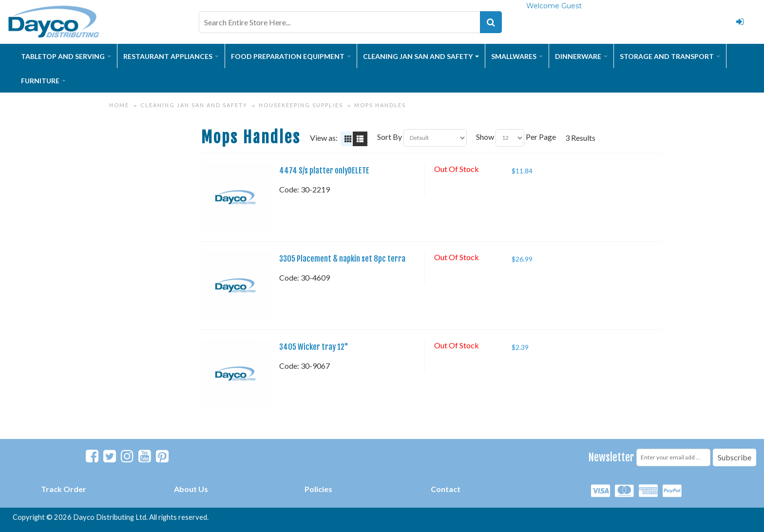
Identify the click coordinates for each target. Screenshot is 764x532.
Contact (446, 489)
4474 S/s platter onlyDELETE (324, 171)
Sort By (390, 137)
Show (485, 137)
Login (740, 22)
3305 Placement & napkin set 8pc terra (342, 259)
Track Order (64, 489)
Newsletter (611, 457)
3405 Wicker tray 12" (314, 347)
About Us (191, 489)
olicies (321, 489)
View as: (324, 138)
